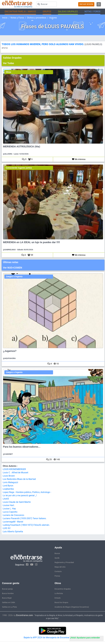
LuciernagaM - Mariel (13, 522)
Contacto (58, 571)
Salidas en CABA (9, 602)
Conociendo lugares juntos (19, 168)
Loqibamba (8, 489)
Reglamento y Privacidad (64, 562)
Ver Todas (8, 63)
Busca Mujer (7, 598)
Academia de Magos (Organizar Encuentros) (72, 607)
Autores (53, 18)
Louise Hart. (9, 505)
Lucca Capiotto (10, 512)
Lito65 (6, 499)
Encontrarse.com (24, 615)
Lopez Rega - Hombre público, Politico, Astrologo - (27, 492)
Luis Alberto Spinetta (13, 532)
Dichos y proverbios (37, 18)
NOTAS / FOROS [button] (92, 12)
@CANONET (8, 454)
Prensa (57, 576)
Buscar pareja (7, 589)
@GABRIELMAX (9, 250)
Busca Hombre (8, 593)
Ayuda (57, 558)
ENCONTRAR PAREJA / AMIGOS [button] (20, 12)
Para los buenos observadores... (22, 447)
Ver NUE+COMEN (13, 268)
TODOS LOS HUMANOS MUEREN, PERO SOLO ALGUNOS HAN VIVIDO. (43, 44)
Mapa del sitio (60, 567)
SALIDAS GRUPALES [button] (68, 12)
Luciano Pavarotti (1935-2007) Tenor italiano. (25, 518)
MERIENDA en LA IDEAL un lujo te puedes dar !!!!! (31, 242)
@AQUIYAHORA (9, 358)
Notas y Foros (17, 18)
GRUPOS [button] (47, 12)
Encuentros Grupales (63, 589)
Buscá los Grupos (61, 602)
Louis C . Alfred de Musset (15, 473)
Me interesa (79, 159)
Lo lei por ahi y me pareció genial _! (20, 495)
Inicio (5, 18)
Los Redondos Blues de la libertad (19, 479)
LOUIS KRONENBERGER (14, 469)
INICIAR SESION (86, 4)
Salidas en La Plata (9, 607)
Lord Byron (8, 486)
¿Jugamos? (10, 351)
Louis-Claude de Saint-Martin (17, 502)
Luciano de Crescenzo (13, 515)
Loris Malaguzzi (10, 482)
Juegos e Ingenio (14, 277)
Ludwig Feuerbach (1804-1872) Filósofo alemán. (26, 525)
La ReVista (59, 593)
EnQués (58, 598)
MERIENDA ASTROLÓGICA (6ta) (22, 147)
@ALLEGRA (8, 154)
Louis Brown (9, 476)
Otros (8, 72)
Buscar (57, 553)
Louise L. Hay (9, 509)
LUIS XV (7, 528)
